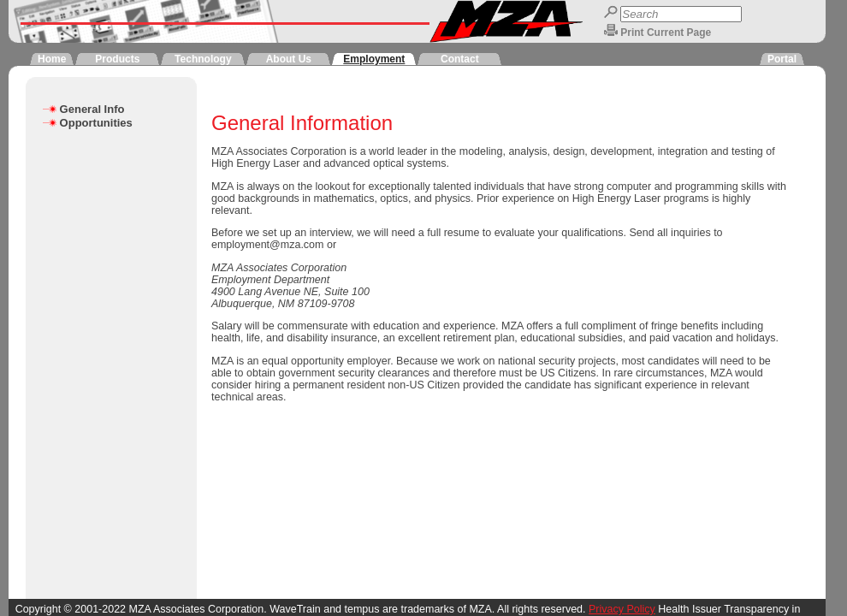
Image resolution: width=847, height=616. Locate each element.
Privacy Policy (622, 609)
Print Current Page (666, 33)
